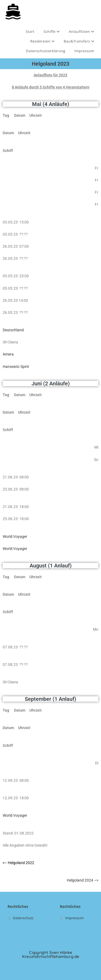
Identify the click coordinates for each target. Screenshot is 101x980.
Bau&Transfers (79, 41)
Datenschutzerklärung (46, 51)
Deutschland (13, 330)
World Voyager (15, 537)
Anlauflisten (82, 31)
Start (30, 31)
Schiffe (51, 31)
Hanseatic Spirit (16, 367)
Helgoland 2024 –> (83, 880)
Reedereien (42, 41)
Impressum (84, 51)
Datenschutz (23, 918)
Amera (8, 354)
